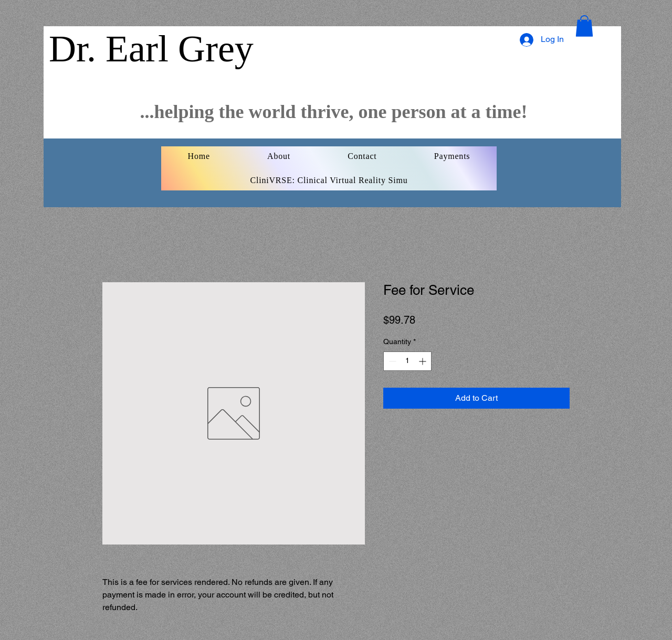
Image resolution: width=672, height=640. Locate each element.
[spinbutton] (407, 361)
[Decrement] (391, 361)
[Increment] (423, 361)
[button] (584, 26)
